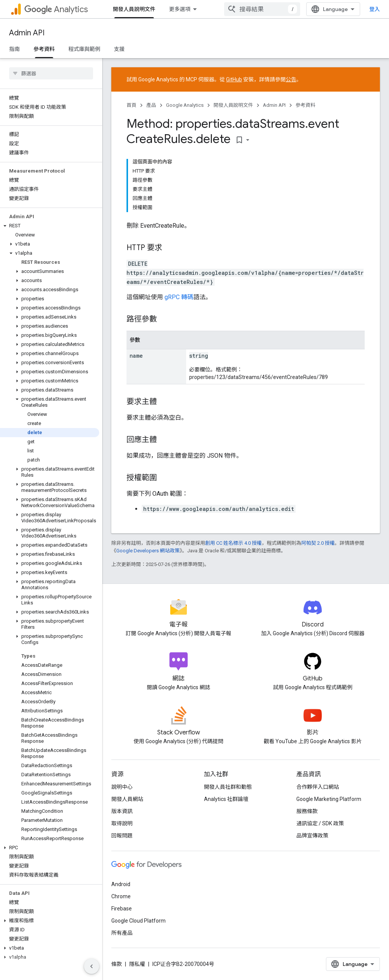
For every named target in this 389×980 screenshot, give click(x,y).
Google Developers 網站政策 (148, 551)
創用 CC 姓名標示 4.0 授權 (233, 543)
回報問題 (122, 836)
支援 (119, 49)
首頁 (131, 105)
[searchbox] (51, 73)
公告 (291, 79)
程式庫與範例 (84, 49)
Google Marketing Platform (329, 799)
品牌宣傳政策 (312, 836)
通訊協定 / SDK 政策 (320, 823)
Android (121, 884)
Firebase (122, 909)
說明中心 (122, 787)
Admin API (27, 33)
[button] (50, 226)
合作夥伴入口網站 (318, 787)
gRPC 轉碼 (179, 297)
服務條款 (307, 811)
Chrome (121, 896)
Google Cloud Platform (138, 921)
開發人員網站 (127, 799)
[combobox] (262, 9)
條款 (117, 964)
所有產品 (122, 933)
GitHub (234, 79)
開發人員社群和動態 (228, 787)
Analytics (56, 9)
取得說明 (122, 823)
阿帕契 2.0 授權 (318, 543)
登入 (375, 9)
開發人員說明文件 (233, 105)
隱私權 (137, 964)
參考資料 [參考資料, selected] (44, 49)
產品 (151, 105)
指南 (14, 49)
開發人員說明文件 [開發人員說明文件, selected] (134, 9)
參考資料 (305, 105)
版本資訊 (122, 811)
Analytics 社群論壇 (226, 799)
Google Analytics (185, 105)
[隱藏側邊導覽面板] (92, 966)
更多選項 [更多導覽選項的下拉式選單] (180, 9)
